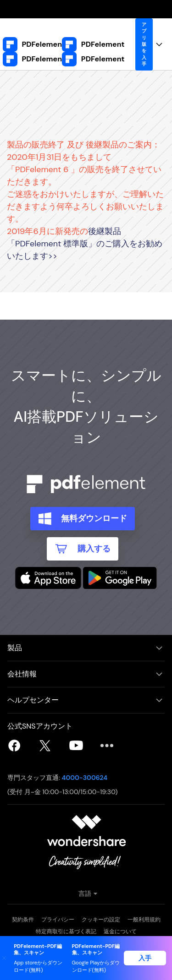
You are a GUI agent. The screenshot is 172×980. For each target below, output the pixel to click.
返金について (120, 931)
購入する (94, 549)
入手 (145, 958)
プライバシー (58, 920)
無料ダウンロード (94, 518)
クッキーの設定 (101, 920)
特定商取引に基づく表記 (66, 931)
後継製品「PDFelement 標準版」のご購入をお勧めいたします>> (85, 244)
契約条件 (23, 920)
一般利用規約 (144, 920)
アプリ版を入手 (144, 44)
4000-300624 (85, 778)
